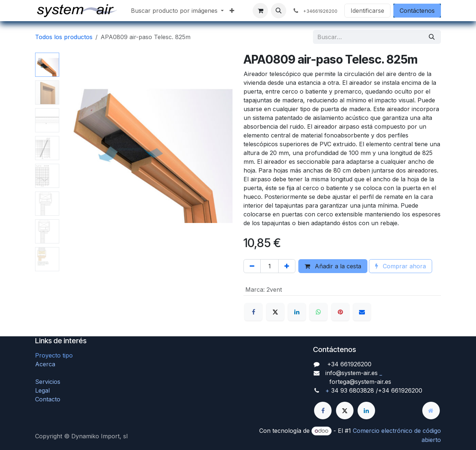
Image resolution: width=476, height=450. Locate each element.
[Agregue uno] (287, 266)
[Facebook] (253, 312)
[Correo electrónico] (362, 312)
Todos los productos (64, 37)
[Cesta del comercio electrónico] (260, 11)
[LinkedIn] (297, 312)
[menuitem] (177, 11)
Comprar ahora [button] (401, 266)
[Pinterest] (340, 312)
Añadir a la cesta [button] (333, 266)
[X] (275, 312)
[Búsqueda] (432, 37)
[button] (279, 11)
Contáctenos (417, 11)
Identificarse (367, 11)
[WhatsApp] (318, 312)
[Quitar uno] (252, 266)
